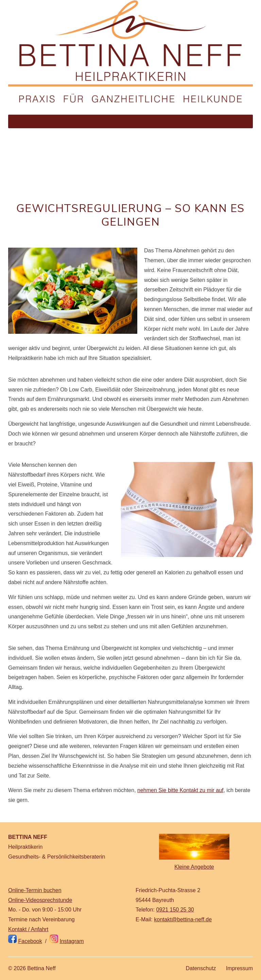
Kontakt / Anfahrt (28, 929)
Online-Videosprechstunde (40, 900)
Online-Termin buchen (35, 890)
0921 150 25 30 (175, 910)
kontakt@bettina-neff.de (183, 919)
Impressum (239, 968)
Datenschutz (201, 968)
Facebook (30, 941)
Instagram (72, 941)
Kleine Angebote (194, 867)
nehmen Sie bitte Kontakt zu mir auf (180, 790)
